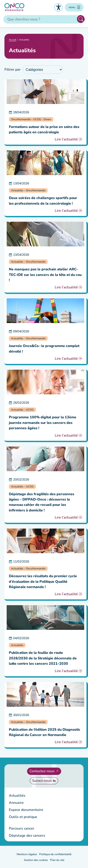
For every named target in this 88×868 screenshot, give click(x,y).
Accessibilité (58, 7)
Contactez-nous (42, 771)
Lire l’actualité (66, 139)
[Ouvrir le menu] (74, 7)
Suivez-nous (42, 781)
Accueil (13, 40)
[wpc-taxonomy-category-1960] (43, 70)
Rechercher (81, 19)
